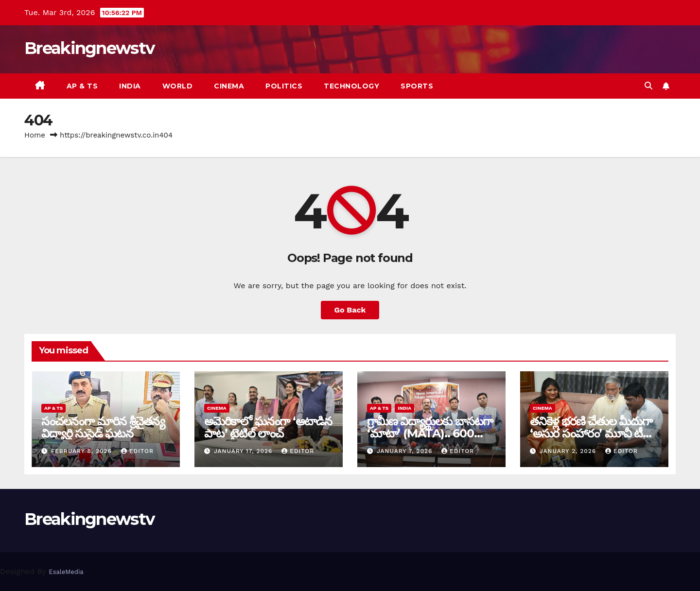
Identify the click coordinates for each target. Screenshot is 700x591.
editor (137, 451)
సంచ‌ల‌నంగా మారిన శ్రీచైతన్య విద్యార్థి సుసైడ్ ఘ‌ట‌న (103, 427)
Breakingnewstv (89, 48)
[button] (648, 86)
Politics (284, 86)
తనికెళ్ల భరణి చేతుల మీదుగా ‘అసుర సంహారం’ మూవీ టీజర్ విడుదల (594, 433)
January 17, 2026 (244, 451)
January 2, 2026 (569, 451)
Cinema (229, 86)
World (178, 86)
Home (35, 135)
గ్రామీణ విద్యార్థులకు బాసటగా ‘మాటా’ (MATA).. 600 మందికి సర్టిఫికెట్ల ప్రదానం (430, 433)
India (130, 86)
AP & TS (82, 86)
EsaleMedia (66, 572)
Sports (417, 86)
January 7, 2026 (406, 451)
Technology (351, 86)
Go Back (350, 310)
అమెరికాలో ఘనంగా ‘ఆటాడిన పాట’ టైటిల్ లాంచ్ (268, 427)
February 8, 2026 (83, 451)
